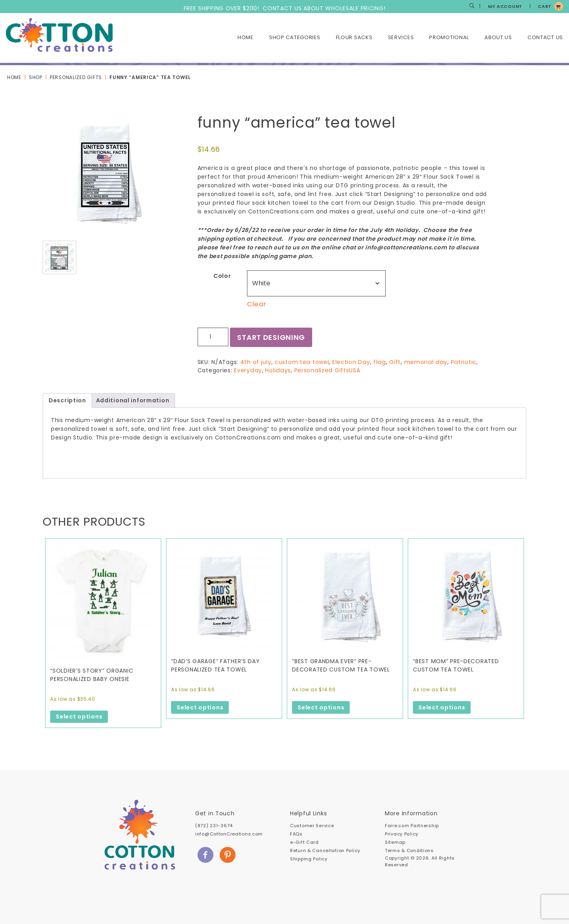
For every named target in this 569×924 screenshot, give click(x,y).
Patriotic (461, 362)
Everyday (248, 370)
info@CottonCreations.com (229, 834)
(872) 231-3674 (214, 826)
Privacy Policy (402, 834)
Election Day (351, 362)
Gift (393, 362)
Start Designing (271, 337)
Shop (36, 77)
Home (246, 37)
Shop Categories (295, 37)
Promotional (449, 37)
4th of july (256, 362)
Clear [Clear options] (257, 304)
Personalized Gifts (76, 77)
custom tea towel (301, 362)
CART (545, 6)
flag (379, 362)
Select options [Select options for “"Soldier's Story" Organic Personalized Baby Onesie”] (79, 717)
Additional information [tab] (133, 400)
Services (401, 37)
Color (222, 276)
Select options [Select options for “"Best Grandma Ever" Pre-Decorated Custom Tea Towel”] (321, 707)
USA (352, 370)
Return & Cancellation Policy (325, 850)
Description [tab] (67, 400)
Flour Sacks (354, 37)
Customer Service (312, 826)
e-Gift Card (304, 842)
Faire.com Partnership (412, 826)
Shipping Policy (309, 859)
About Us (498, 37)
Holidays (277, 370)
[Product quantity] (213, 337)
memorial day (424, 362)
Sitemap (395, 842)
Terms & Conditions (409, 850)
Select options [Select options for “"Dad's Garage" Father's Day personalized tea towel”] (200, 707)
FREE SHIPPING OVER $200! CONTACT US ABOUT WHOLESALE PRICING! (285, 8)
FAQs (296, 834)
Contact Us (545, 37)
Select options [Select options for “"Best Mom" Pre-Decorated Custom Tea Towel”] (442, 707)
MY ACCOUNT (505, 6)
